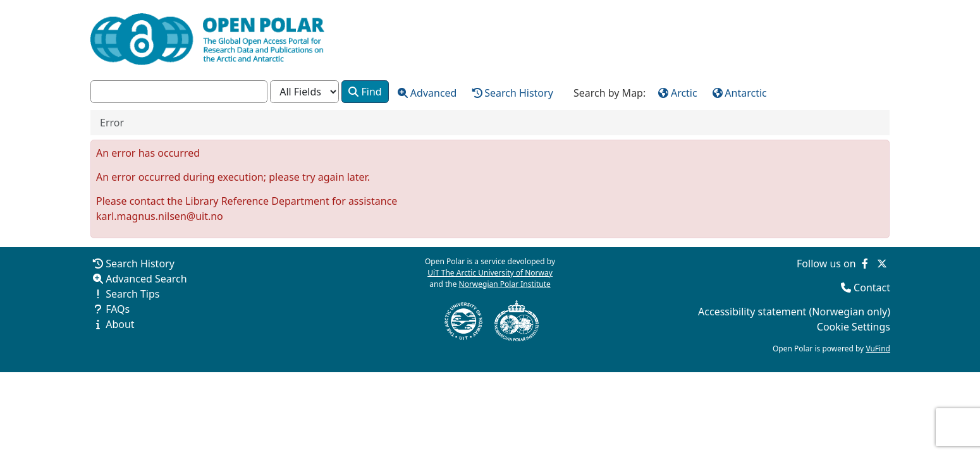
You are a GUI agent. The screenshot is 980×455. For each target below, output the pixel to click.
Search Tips (132, 294)
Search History (140, 264)
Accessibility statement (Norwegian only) (794, 312)
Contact (872, 288)
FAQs (118, 309)
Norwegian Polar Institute (505, 284)
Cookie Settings (854, 327)
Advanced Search (146, 279)
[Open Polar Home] (207, 39)
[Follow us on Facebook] (865, 264)
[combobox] (179, 92)
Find (365, 92)
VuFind (878, 349)
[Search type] (304, 92)
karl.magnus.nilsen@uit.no (160, 216)
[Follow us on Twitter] (882, 264)
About (120, 324)
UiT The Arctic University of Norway (490, 273)
